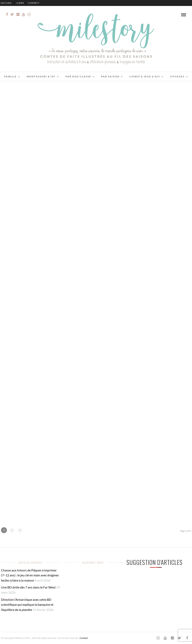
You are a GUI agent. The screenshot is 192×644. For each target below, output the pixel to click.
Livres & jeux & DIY (145, 76)
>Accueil (6, 3)
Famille (10, 76)
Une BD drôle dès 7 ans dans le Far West (28, 587)
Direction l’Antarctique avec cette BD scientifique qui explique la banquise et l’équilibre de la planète (27, 605)
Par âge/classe (78, 76)
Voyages (177, 76)
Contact (34, 3)
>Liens (20, 3)
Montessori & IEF (41, 76)
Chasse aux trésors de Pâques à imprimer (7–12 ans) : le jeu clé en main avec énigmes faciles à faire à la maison (30, 575)
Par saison (110, 76)
